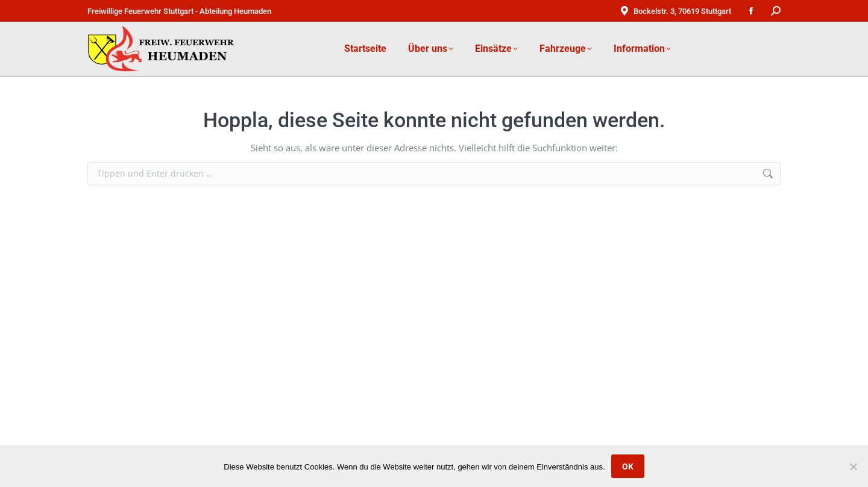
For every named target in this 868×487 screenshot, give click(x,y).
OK (628, 467)
